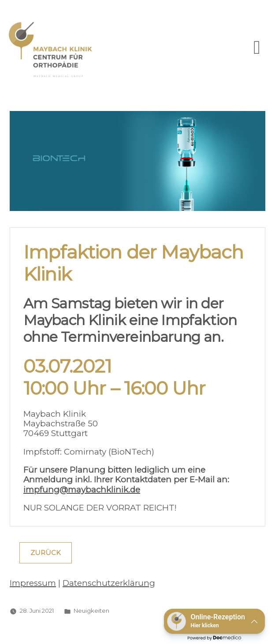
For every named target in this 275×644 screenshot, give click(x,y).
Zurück (46, 553)
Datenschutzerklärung (109, 583)
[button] (214, 621)
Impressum (33, 583)
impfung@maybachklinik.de (82, 490)
